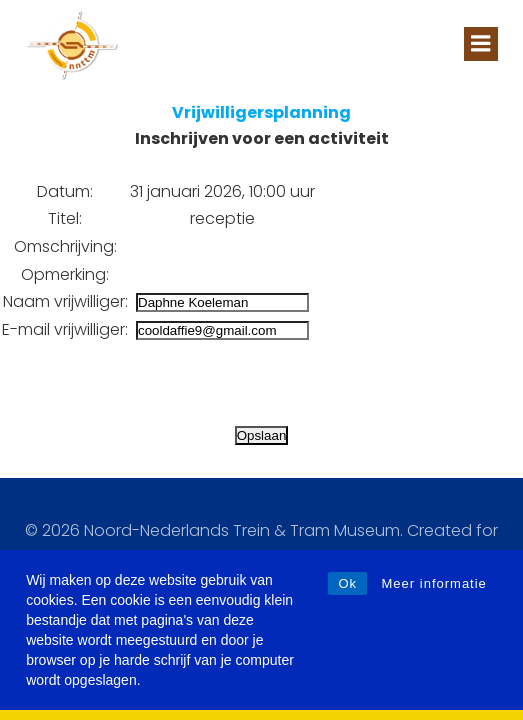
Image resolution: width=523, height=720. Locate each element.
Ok (347, 583)
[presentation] (152, 383)
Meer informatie (434, 583)
